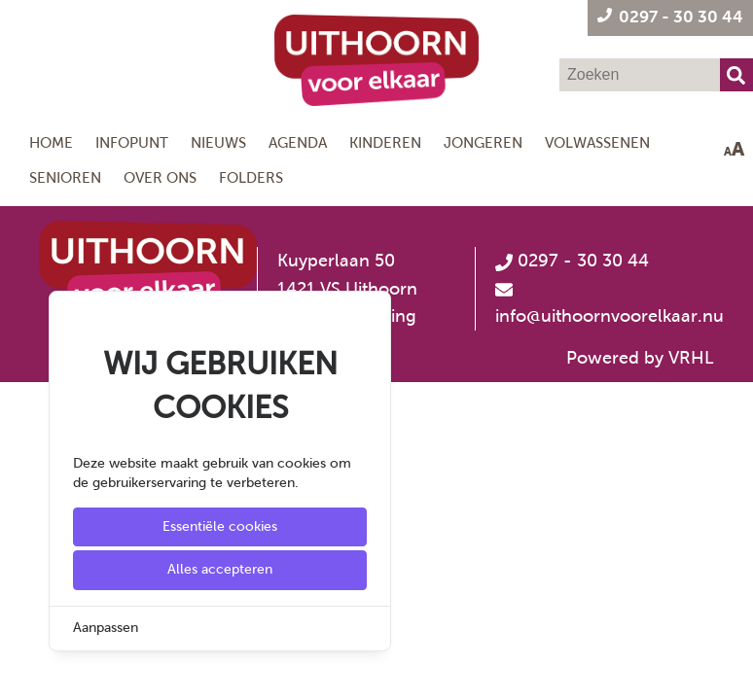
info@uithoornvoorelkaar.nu (610, 316)
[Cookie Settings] (22, 671)
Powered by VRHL (640, 358)
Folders (251, 177)
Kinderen (385, 142)
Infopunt (132, 142)
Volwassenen (597, 142)
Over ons (160, 177)
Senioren (65, 177)
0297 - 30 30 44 (572, 261)
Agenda (298, 142)
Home (51, 142)
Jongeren (483, 142)
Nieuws (218, 142)
